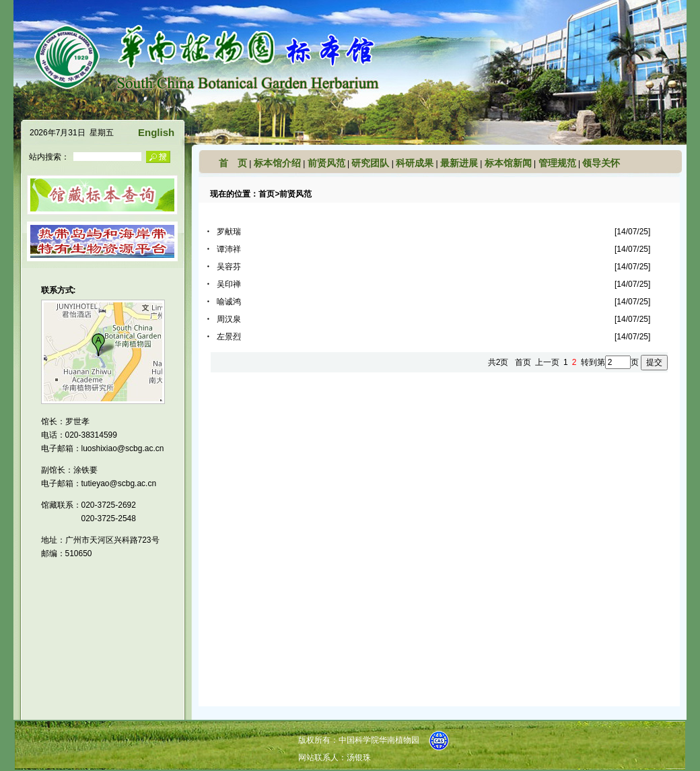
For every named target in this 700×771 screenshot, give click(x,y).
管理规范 (557, 163)
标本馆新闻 (508, 163)
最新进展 (459, 163)
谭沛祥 (229, 249)
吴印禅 (229, 284)
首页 (267, 194)
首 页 (233, 163)
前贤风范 (326, 163)
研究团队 (370, 163)
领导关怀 (601, 163)
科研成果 (415, 163)
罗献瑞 (229, 232)
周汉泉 (229, 319)
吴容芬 (229, 267)
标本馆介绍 (277, 163)
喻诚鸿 (229, 302)
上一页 (547, 362)
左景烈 (229, 337)
